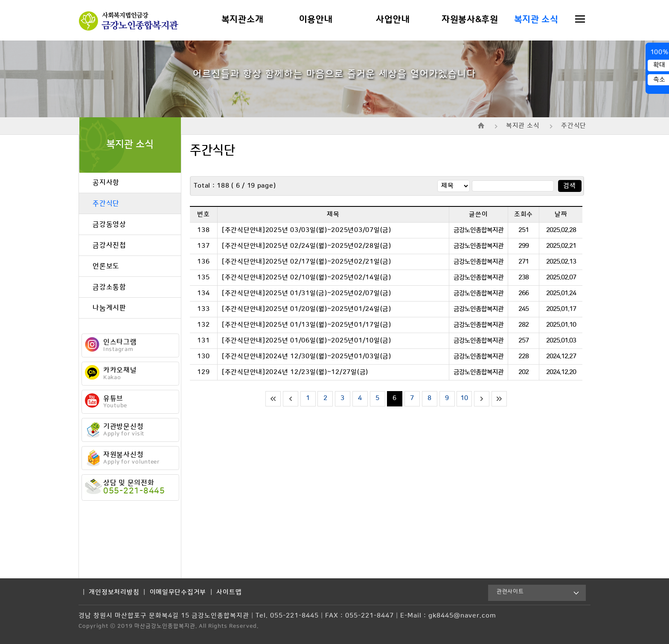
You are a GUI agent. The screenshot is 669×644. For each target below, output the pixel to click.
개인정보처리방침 (114, 592)
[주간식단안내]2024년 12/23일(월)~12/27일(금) (295, 372)
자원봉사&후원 (470, 20)
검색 (569, 186)
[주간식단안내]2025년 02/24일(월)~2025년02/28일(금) (307, 246)
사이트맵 (229, 592)
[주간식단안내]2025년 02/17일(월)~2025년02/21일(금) (307, 262)
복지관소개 (243, 20)
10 (464, 398)
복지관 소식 (536, 20)
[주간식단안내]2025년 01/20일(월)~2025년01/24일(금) (307, 309)
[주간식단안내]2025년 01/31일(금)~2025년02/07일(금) (307, 293)
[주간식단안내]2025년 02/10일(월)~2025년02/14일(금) (307, 278)
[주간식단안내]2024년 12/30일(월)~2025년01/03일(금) (307, 357)
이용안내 (316, 20)
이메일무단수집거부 (178, 592)
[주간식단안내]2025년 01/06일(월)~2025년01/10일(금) (307, 341)
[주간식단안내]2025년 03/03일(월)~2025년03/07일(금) (307, 230)
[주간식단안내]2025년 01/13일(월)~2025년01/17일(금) (307, 325)
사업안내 (393, 20)
